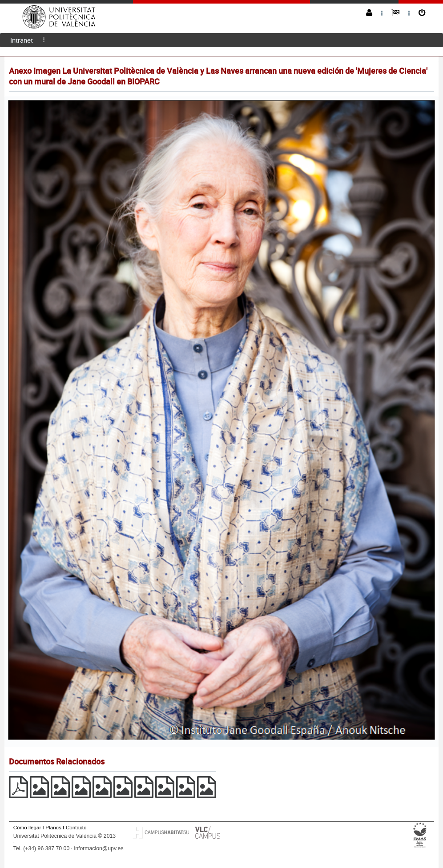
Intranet (22, 40)
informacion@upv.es (99, 848)
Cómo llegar (27, 827)
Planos (53, 827)
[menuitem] (22, 40)
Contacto (76, 827)
